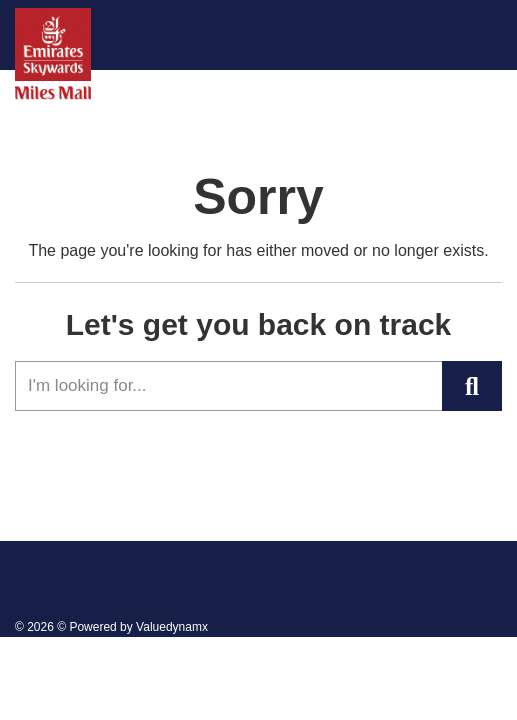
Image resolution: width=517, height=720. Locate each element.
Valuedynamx (172, 627)
